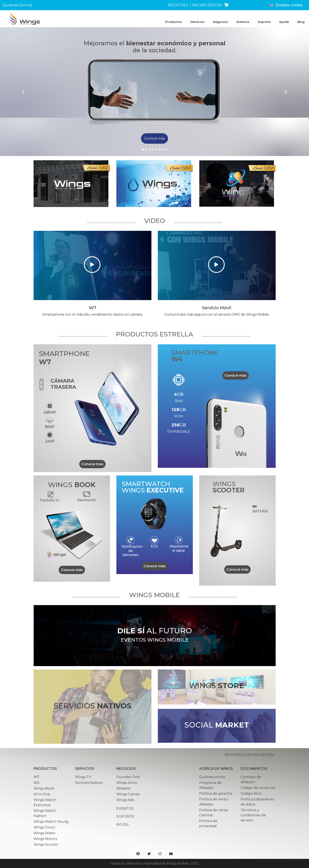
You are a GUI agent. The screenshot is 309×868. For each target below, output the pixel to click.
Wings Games (128, 794)
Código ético (251, 794)
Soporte (264, 22)
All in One (42, 794)
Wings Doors (44, 827)
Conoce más (92, 464)
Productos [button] (174, 22)
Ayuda (284, 22)
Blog (301, 22)
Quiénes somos (212, 777)
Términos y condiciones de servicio (253, 815)
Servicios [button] (197, 22)
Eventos (243, 22)
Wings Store (127, 783)
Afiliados (123, 788)
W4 (36, 783)
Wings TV (83, 777)
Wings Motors (45, 839)
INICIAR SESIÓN (207, 5)
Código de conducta (258, 788)
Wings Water (45, 833)
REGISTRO (178, 5)
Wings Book (44, 788)
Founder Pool (128, 777)
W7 (37, 777)
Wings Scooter (46, 845)
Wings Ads (125, 800)
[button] (23, 92)
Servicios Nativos (89, 783)
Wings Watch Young (51, 822)
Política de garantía (216, 794)
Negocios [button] (221, 22)
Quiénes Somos (18, 5)
